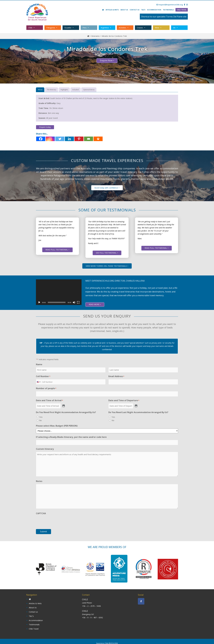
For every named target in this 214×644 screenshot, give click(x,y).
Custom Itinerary (45, 449)
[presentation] (56, 521)
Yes (41, 417)
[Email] (89, 139)
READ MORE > (95, 304)
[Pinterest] (79, 139)
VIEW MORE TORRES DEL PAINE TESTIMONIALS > (107, 266)
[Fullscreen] (78, 302)
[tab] (40, 90)
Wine (158, 28)
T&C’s (143, 10)
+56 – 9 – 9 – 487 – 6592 (92, 618)
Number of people (46, 388)
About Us (124, 10)
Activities (124, 28)
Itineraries (95, 36)
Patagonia (52, 28)
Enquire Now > (107, 60)
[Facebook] (41, 139)
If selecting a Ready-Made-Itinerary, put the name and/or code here (71, 437)
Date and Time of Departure (124, 400)
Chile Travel (182, 10)
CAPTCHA (41, 513)
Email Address (116, 376)
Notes (39, 481)
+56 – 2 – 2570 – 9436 (91, 606)
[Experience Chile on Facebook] (141, 601)
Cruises (141, 28)
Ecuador (69, 28)
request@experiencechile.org (170, 5)
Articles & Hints (112, 10)
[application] (59, 292)
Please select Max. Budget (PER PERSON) (57, 426)
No (40, 420)
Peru (86, 28)
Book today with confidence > (107, 188)
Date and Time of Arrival (49, 400)
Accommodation (154, 10)
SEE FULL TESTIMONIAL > (107, 253)
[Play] (39, 302)
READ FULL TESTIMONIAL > (57, 250)
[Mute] (74, 302)
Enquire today (45, 127)
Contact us (135, 10)
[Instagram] (50, 139)
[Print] (98, 139)
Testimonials (168, 10)
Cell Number (43, 376)
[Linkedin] (69, 139)
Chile (32, 28)
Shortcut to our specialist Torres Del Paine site (164, 17)
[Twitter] (60, 139)
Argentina (106, 28)
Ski (175, 28)
